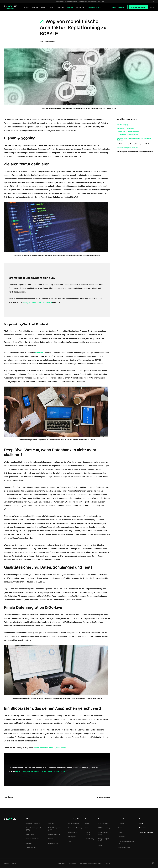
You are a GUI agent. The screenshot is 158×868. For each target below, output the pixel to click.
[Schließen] (154, 2)
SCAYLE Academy (104, 828)
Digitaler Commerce (33, 823)
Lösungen (35, 7)
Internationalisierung (75, 828)
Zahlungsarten (53, 843)
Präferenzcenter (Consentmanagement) (91, 864)
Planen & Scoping (122, 125)
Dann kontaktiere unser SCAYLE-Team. (50, 748)
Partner (51, 7)
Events (120, 832)
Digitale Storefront (54, 834)
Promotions (30, 834)
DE (152, 7)
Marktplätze (72, 837)
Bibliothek (70, 7)
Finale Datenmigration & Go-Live (127, 148)
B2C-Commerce (74, 823)
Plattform (26, 7)
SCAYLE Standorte (124, 848)
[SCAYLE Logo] (10, 7)
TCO (70, 841)
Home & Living (90, 839)
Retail (87, 823)
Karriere (121, 828)
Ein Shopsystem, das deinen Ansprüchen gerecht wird (135, 152)
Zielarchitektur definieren (125, 128)
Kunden (44, 7)
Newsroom (122, 837)
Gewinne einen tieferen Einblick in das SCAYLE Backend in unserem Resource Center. (80, 2)
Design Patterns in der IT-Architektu (38, 302)
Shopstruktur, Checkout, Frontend (129, 135)
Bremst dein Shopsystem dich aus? (129, 132)
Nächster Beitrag (104, 797)
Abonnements (31, 848)
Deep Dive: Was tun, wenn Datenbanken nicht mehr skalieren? (134, 139)
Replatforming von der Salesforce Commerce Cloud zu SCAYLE (41, 771)
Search (51, 839)
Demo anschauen (119, 7)
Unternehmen (80, 7)
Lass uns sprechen (139, 7)
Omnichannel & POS (33, 839)
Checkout (39, 353)
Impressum (61, 863)
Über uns (121, 823)
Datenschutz (72, 863)
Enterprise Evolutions (94, 7)
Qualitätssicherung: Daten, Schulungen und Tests (133, 144)
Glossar (101, 845)
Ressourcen (60, 7)
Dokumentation (103, 823)
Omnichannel (73, 832)
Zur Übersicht (10, 797)
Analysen (29, 843)
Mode (87, 828)
